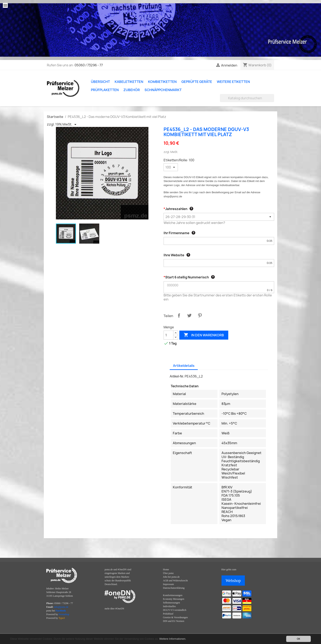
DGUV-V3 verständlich (175, 610)
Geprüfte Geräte (197, 82)
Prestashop (64, 614)
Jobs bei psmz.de (171, 577)
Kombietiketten (162, 82)
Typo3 (62, 618)
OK (298, 639)
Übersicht (100, 82)
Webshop (233, 581)
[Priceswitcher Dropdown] (62, 124)
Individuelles (169, 606)
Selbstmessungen (171, 603)
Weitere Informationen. (173, 639)
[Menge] (168, 335)
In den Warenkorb (204, 335)
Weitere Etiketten (233, 82)
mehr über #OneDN (114, 609)
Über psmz (168, 573)
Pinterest (200, 315)
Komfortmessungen (173, 595)
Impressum (168, 584)
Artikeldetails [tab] (184, 366)
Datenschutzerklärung (174, 588)
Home (166, 569)
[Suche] (247, 98)
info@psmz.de (61, 607)
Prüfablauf (168, 614)
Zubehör (132, 90)
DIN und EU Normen (174, 621)
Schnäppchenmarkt (163, 90)
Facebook (61, 611)
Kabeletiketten (129, 82)
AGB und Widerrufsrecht (175, 581)
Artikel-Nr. (177, 376)
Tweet (189, 315)
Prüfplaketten (105, 90)
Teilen (179, 315)
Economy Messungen (174, 599)
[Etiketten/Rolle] (171, 167)
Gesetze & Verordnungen (175, 617)
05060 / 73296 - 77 (89, 65)
